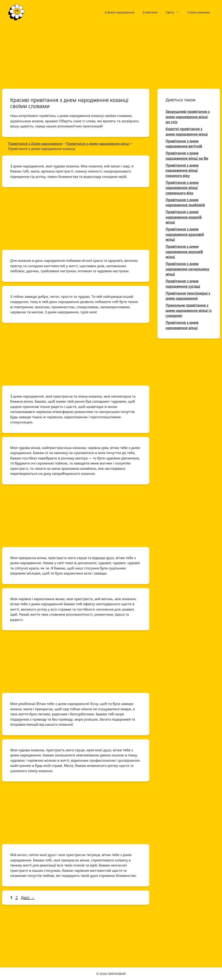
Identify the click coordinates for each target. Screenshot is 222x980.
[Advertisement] (111, 55)
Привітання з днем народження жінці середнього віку (182, 188)
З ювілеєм (150, 12)
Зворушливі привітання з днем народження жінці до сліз (188, 117)
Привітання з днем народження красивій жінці (185, 234)
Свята (174, 12)
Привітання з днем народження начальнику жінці (187, 269)
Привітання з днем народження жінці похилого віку (182, 170)
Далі (28, 898)
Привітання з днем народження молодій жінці (184, 252)
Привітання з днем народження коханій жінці (184, 217)
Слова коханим (199, 12)
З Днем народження (119, 12)
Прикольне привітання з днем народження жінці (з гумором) (188, 310)
